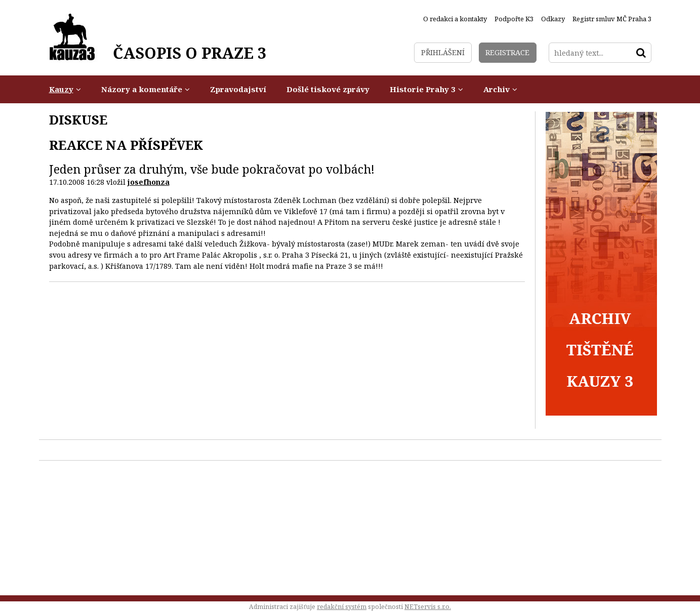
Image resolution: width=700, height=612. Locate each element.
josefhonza (149, 182)
